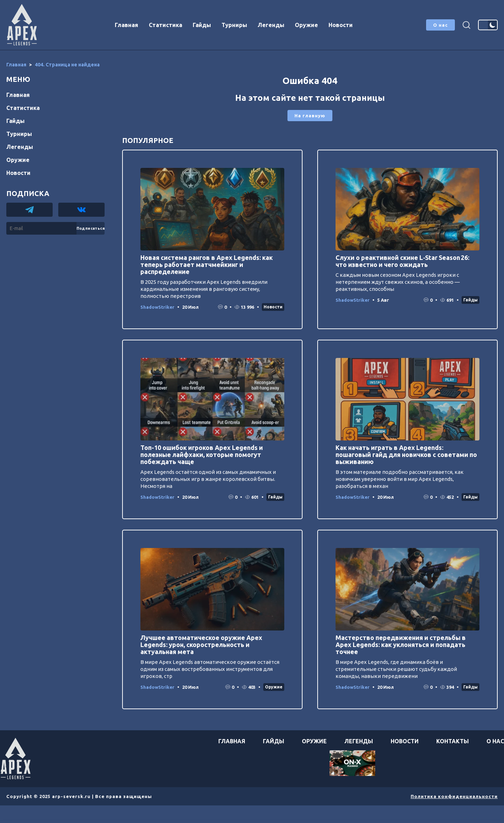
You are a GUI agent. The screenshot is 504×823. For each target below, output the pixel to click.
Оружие (306, 25)
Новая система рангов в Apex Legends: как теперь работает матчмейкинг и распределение (207, 264)
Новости (341, 25)
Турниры (234, 25)
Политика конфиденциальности (454, 796)
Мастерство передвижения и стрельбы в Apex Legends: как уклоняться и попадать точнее (401, 645)
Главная (127, 25)
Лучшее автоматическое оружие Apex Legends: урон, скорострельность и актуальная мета (201, 645)
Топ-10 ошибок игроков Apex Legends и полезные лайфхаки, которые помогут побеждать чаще (202, 455)
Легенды (271, 25)
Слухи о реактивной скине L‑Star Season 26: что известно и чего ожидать (402, 261)
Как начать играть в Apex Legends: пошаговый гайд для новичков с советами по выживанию (406, 455)
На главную (310, 116)
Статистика (165, 25)
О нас (440, 25)
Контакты (453, 741)
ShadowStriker (157, 307)
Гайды (202, 25)
